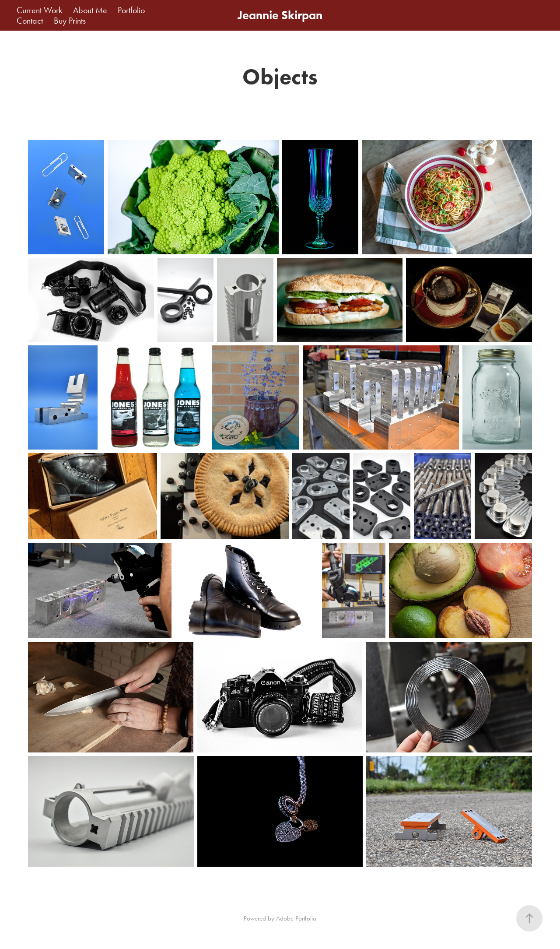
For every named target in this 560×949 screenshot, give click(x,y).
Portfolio (131, 10)
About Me (90, 10)
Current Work (39, 10)
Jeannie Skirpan (280, 15)
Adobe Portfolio (296, 918)
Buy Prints (70, 21)
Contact (30, 21)
